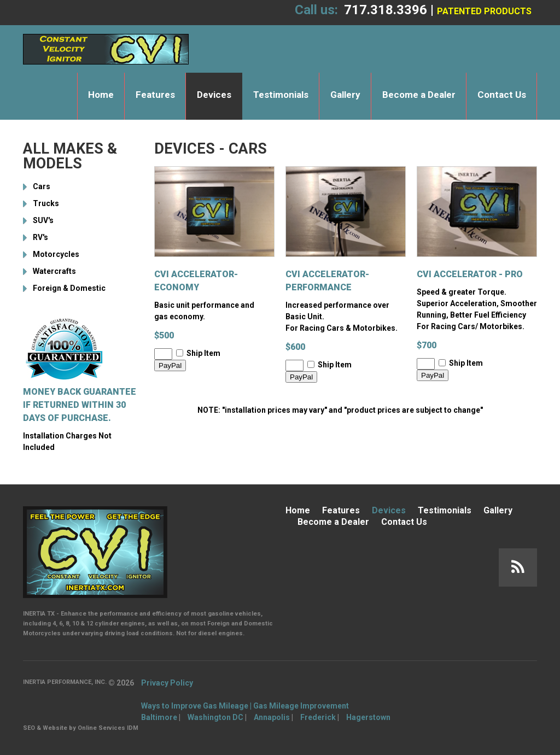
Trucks (46, 203)
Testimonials (281, 95)
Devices (214, 95)
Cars (42, 186)
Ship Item (203, 353)
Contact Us (502, 95)
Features (155, 95)
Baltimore (159, 717)
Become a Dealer (419, 95)
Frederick (318, 717)
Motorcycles (56, 254)
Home (101, 95)
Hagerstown (368, 717)
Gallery (345, 95)
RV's (40, 237)
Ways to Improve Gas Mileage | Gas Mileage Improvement (245, 706)
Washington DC (215, 717)
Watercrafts (54, 271)
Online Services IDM (108, 728)
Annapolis (272, 717)
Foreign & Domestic (69, 288)
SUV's (43, 220)
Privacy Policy (167, 683)
